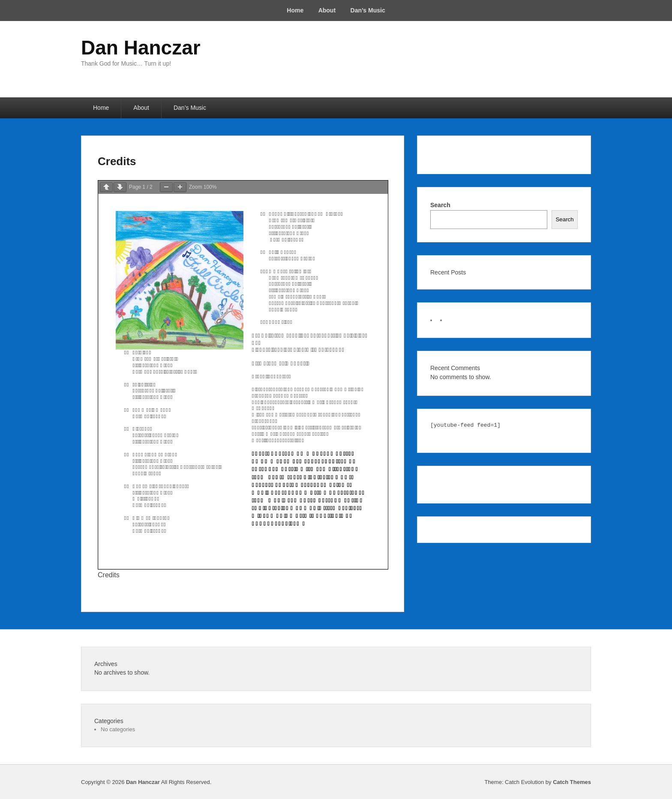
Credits (117, 161)
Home (295, 10)
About (327, 10)
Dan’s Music (368, 10)
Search (440, 205)
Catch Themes (572, 782)
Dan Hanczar (141, 48)
